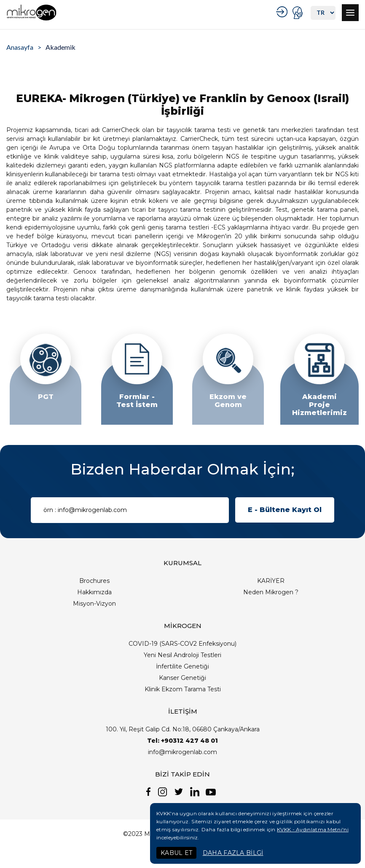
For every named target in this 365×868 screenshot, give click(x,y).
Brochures (94, 581)
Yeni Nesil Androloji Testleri (182, 655)
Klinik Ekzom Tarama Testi (183, 689)
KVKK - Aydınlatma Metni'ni (313, 829)
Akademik (60, 47)
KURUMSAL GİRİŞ (283, 12)
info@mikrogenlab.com (182, 752)
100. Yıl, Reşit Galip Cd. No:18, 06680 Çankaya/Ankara (183, 729)
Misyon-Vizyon (94, 604)
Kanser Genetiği (182, 678)
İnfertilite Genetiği (182, 666)
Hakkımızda (94, 592)
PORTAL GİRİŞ (299, 13)
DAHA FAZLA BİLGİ (233, 853)
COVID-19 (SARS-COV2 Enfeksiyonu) (182, 644)
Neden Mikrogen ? (271, 592)
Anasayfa (20, 47)
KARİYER (271, 581)
